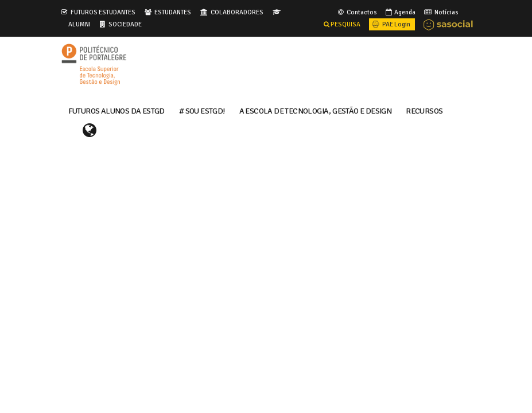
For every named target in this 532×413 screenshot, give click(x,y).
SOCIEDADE (125, 24)
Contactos (357, 12)
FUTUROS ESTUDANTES (103, 12)
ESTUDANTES (173, 12)
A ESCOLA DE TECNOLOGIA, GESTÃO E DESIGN (316, 110)
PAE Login (390, 24)
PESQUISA (342, 24)
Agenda (400, 12)
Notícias (440, 12)
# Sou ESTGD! (202, 110)
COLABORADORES (237, 12)
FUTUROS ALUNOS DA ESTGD (117, 110)
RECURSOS (424, 110)
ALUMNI (79, 24)
